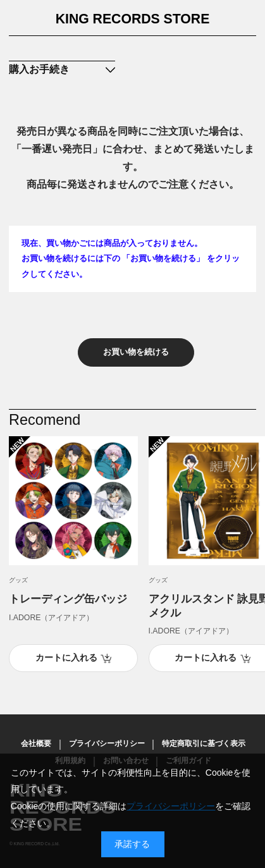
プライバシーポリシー (107, 743)
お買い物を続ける (136, 352)
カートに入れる (66, 657)
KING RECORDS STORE (133, 19)
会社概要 (36, 743)
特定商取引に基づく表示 (204, 743)
